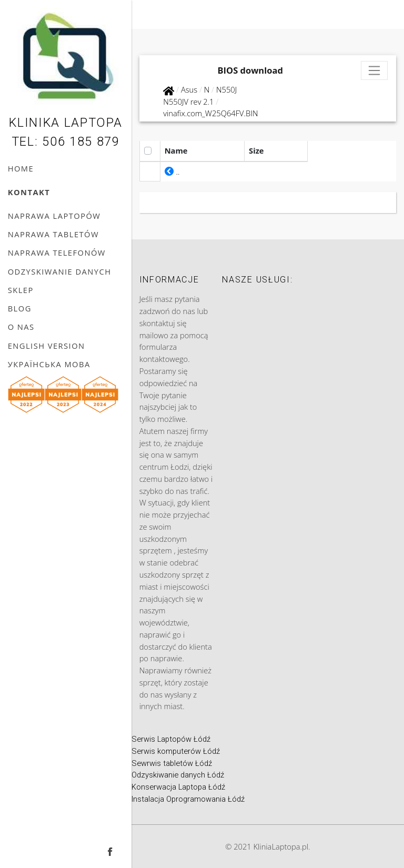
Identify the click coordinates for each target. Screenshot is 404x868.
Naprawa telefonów (57, 253)
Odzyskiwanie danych (60, 271)
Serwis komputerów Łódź (176, 751)
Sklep (21, 290)
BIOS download (250, 70)
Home (21, 168)
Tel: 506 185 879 (66, 142)
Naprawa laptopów (54, 216)
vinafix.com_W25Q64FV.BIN (210, 113)
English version (47, 346)
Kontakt (29, 192)
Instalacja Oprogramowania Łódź (188, 799)
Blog (20, 308)
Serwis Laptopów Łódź (171, 739)
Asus (189, 89)
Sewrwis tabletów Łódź (172, 763)
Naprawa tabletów (53, 234)
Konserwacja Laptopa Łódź (178, 787)
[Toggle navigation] (375, 71)
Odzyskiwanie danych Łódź (178, 775)
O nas (21, 327)
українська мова (49, 364)
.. (172, 171)
